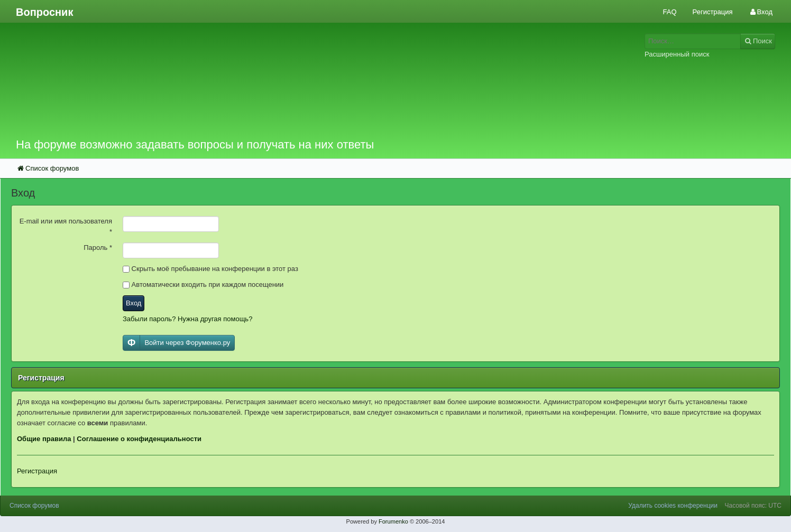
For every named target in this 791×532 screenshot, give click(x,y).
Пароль (98, 248)
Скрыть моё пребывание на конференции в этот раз (210, 269)
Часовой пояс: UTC (753, 506)
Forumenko (393, 521)
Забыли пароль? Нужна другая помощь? (187, 319)
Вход (134, 303)
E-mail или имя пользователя (66, 226)
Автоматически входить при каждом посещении (203, 284)
